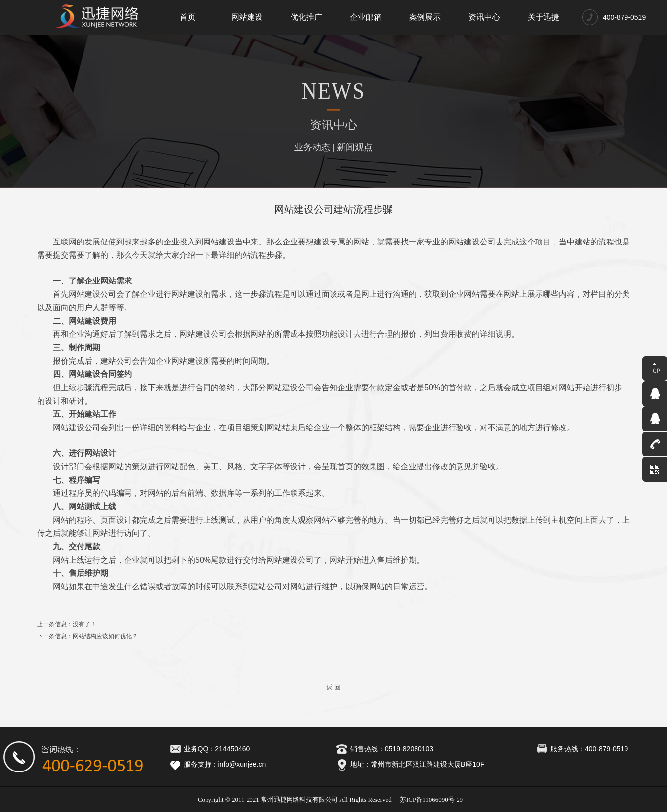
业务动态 (312, 147)
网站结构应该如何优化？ (105, 636)
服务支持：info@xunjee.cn (217, 764)
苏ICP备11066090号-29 (431, 799)
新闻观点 (355, 147)
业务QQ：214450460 (208, 749)
